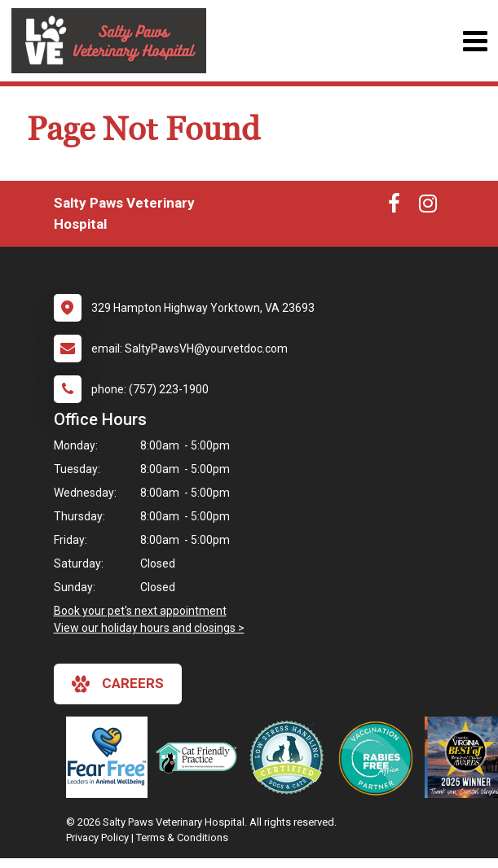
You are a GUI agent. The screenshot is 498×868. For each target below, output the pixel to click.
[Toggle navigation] (475, 41)
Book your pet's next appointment (140, 611)
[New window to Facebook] (394, 207)
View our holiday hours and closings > (149, 628)
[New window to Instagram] (428, 207)
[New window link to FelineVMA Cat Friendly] (201, 757)
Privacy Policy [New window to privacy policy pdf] (97, 837)
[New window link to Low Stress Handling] (290, 757)
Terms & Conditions (182, 837)
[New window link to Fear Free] (111, 757)
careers (118, 684)
